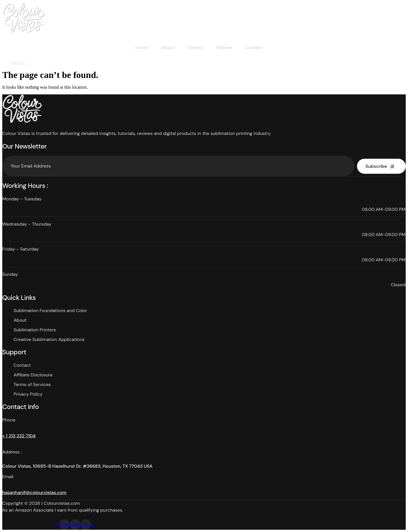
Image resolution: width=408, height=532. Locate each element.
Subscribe (380, 166)
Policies (224, 47)
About (166, 47)
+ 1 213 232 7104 (19, 436)
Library (195, 47)
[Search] (58, 63)
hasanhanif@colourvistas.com (34, 492)
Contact (255, 47)
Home (139, 47)
